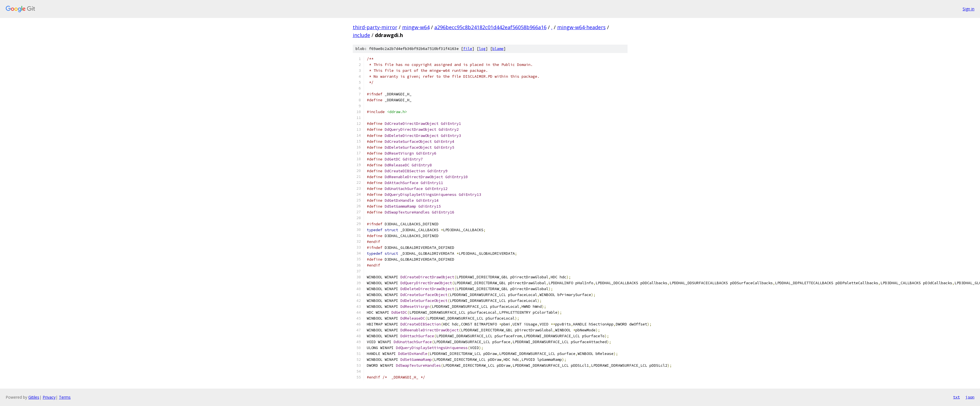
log (482, 49)
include (361, 35)
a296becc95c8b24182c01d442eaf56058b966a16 (490, 27)
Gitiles (34, 397)
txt (956, 397)
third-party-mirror (375, 27)
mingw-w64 (416, 27)
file (468, 49)
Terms (65, 397)
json (970, 397)
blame (498, 49)
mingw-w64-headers (581, 27)
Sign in (969, 9)
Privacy (49, 397)
